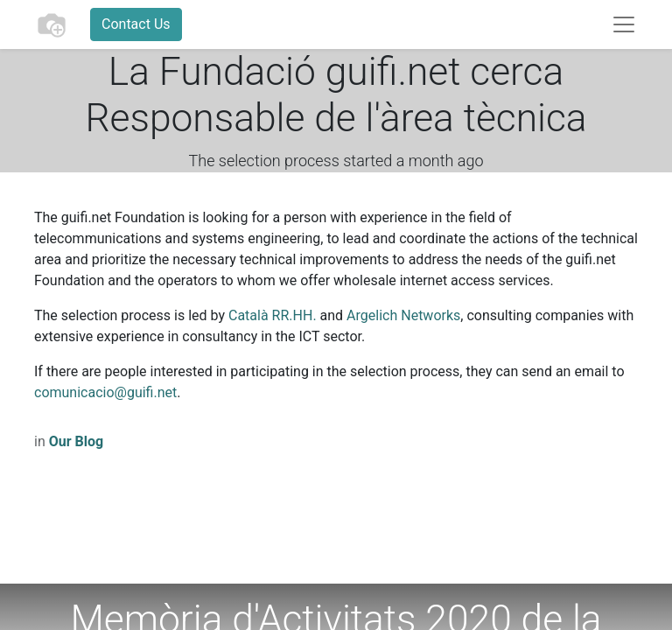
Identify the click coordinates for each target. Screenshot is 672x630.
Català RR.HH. (273, 315)
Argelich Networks (403, 315)
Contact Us (136, 24)
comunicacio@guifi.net (105, 392)
